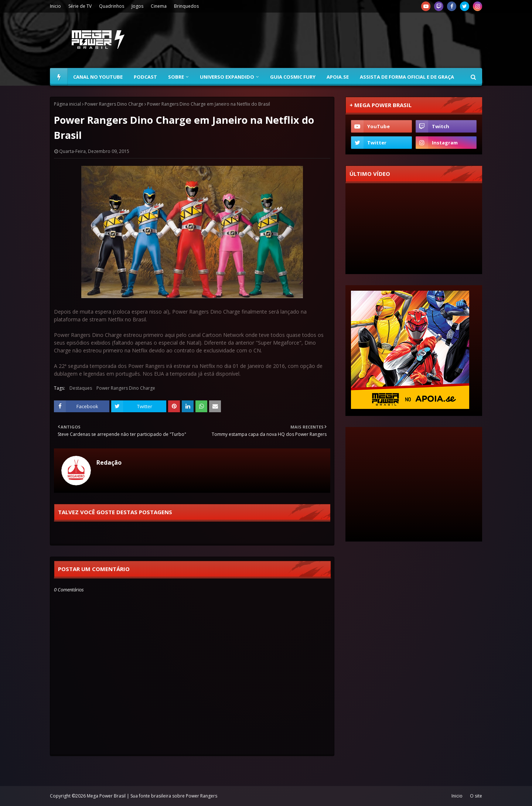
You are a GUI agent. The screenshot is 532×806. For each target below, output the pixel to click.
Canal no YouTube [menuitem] (98, 77)
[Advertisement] (348, 40)
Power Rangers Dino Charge (114, 104)
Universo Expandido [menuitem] (227, 77)
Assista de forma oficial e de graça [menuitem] (407, 77)
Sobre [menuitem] (176, 77)
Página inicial (67, 104)
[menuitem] (59, 77)
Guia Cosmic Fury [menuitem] (293, 77)
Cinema (159, 6)
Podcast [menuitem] (145, 77)
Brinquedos (186, 6)
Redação (109, 462)
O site (476, 796)
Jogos (137, 6)
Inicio (55, 6)
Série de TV (80, 6)
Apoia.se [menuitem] (338, 77)
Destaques (81, 388)
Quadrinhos (112, 6)
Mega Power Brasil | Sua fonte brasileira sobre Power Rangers (152, 796)
